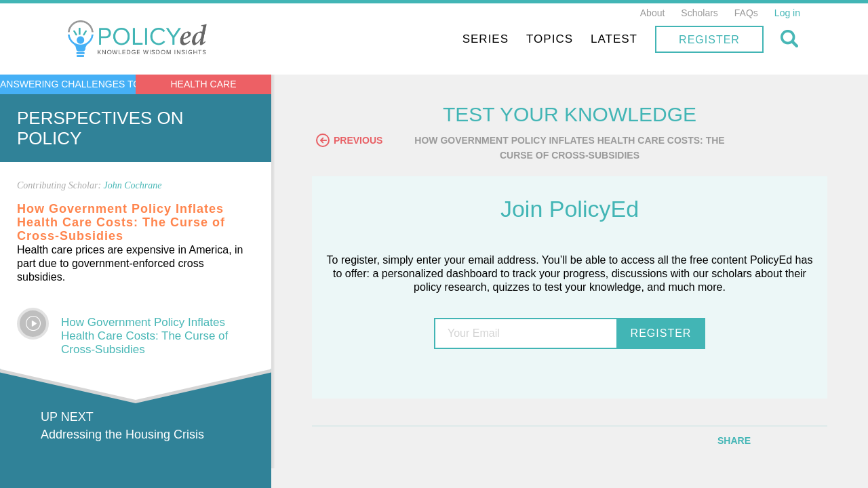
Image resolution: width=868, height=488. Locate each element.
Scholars (699, 13)
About (653, 13)
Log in (787, 13)
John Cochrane (133, 185)
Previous (349, 140)
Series (486, 39)
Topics (550, 39)
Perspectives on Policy (100, 128)
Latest (614, 39)
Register (709, 40)
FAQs (746, 13)
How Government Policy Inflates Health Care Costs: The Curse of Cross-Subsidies (144, 336)
